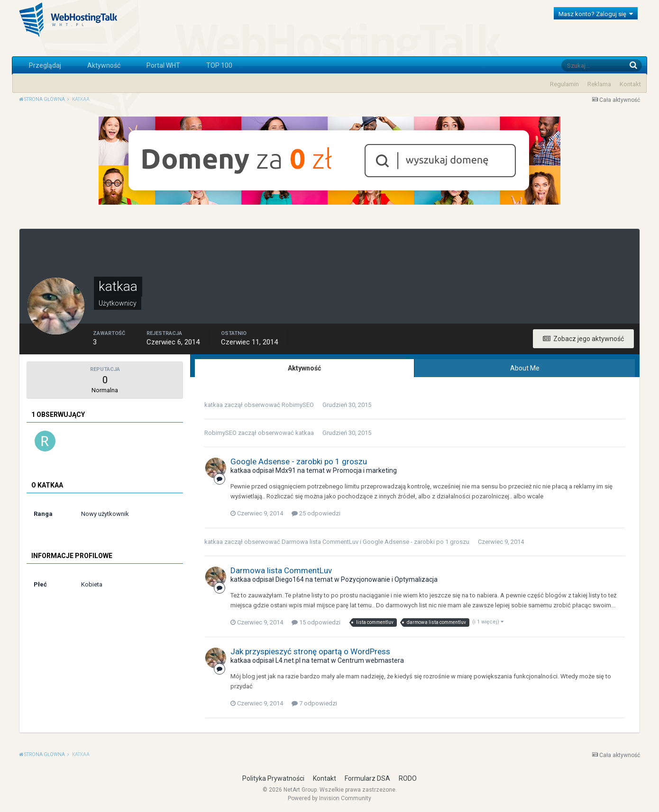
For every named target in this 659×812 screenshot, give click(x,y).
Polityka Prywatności (273, 778)
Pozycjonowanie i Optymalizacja (389, 579)
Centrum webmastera (371, 660)
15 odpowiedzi (316, 622)
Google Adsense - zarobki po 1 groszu (299, 461)
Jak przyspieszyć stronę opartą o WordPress (310, 651)
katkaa (214, 405)
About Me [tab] (525, 368)
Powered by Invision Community (329, 798)
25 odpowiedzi (316, 513)
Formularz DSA (367, 778)
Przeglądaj (45, 65)
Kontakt (630, 84)
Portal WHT (163, 65)
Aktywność (104, 65)
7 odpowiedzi (314, 703)
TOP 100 (219, 65)
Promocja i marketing (365, 470)
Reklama (599, 84)
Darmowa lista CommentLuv (320, 542)
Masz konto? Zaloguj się (596, 14)
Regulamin (564, 84)
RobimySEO (298, 405)
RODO (408, 778)
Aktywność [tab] (304, 368)
